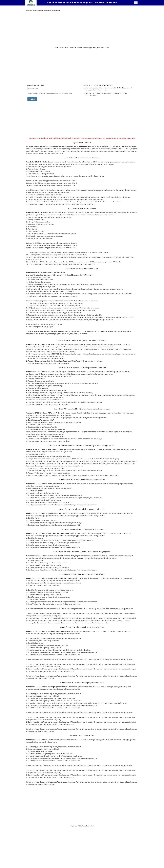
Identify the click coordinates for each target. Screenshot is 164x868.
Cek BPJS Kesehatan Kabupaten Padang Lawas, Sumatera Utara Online (82, 2)
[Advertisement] (82, 29)
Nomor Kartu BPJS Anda (36, 85)
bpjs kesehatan (88, 826)
